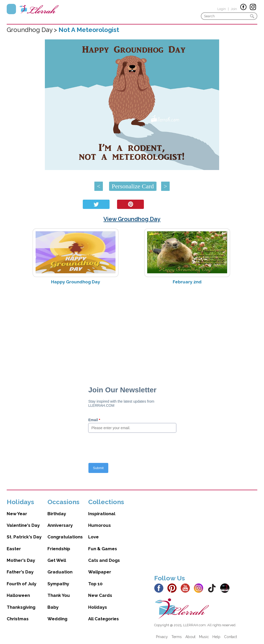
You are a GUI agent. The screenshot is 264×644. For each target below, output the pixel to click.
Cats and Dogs (104, 560)
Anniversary (60, 525)
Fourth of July (22, 584)
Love (93, 537)
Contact (230, 637)
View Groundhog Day (132, 219)
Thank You (59, 595)
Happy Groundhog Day (76, 282)
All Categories (104, 619)
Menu (11, 9)
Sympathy (58, 584)
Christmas (18, 619)
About (190, 637)
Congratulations (65, 537)
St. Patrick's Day (24, 537)
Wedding (57, 619)
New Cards (100, 595)
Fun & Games (103, 549)
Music (204, 637)
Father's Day (20, 572)
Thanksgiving (21, 607)
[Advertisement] (132, 329)
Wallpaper (100, 572)
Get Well (57, 560)
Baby (53, 607)
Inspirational (102, 514)
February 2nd (187, 282)
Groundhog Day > (33, 30)
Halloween (18, 595)
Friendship (59, 549)
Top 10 (95, 584)
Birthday (57, 514)
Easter (14, 549)
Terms (177, 637)
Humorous (100, 525)
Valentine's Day (23, 525)
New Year (17, 514)
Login (222, 9)
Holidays (98, 607)
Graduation (60, 572)
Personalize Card (133, 186)
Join (234, 9)
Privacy (162, 637)
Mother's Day (21, 560)
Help (216, 637)
